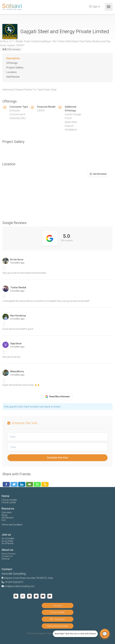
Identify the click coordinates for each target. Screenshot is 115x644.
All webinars (8, 518)
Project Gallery (15, 68)
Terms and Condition (12, 525)
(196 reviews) (11, 49)
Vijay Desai (16, 344)
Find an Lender (9, 502)
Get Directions (100, 174)
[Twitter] (14, 484)
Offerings (12, 63)
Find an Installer (9, 500)
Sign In (95, 7)
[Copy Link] (45, 484)
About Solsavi (9, 554)
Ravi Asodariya (18, 316)
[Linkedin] (22, 484)
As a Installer (8, 538)
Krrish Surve (17, 260)
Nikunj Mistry (17, 371)
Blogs (5, 515)
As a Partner (8, 543)
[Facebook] (6, 484)
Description (13, 58)
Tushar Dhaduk (18, 287)
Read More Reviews (57, 397)
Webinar (6, 559)
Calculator (7, 512)
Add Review (13, 77)
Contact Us (7, 556)
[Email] (30, 484)
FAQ (4, 520)
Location (11, 72)
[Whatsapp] (37, 484)
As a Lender (7, 541)
